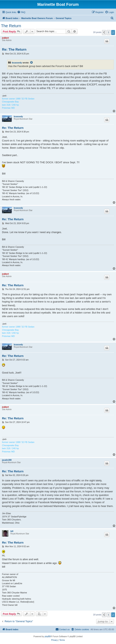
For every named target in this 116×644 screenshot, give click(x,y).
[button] (104, 32)
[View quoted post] (32, 63)
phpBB (48, 636)
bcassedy (17, 63)
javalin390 (7, 460)
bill (12, 531)
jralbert (5, 38)
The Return (11, 26)
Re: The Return (14, 50)
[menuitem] (21, 12)
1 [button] (108, 32)
